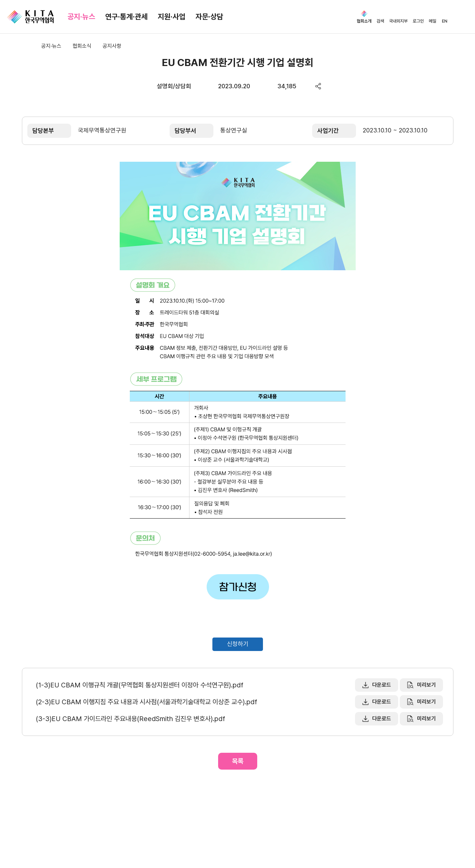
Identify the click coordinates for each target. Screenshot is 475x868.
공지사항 (112, 46)
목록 (238, 761)
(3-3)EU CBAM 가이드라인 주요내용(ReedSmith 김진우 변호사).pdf (130, 719)
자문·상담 (209, 17)
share (318, 86)
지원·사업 (172, 17)
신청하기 (238, 644)
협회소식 (82, 46)
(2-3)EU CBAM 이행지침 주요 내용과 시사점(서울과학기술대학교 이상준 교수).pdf (146, 702)
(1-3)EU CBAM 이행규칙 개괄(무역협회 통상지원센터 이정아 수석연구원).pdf (140, 685)
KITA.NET (30, 17)
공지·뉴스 (81, 17)
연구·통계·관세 (126, 17)
